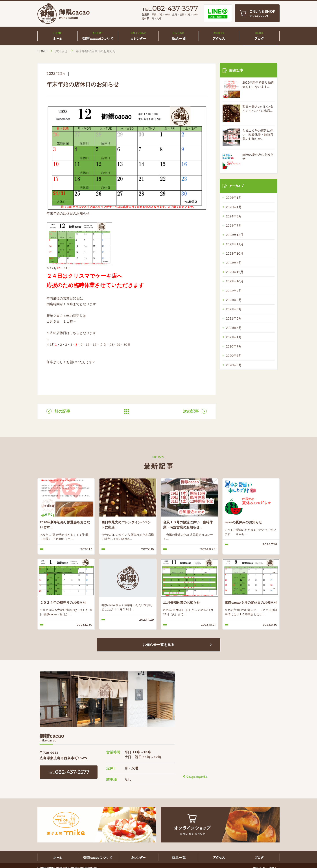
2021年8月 (234, 309)
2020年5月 (234, 365)
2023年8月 (234, 263)
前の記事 (62, 411)
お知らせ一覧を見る (158, 645)
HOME (42, 51)
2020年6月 (234, 356)
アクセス (219, 857)
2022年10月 (235, 281)
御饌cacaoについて (98, 857)
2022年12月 (235, 272)
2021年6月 (234, 318)
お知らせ (61, 51)
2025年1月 (234, 207)
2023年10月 (235, 253)
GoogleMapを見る (197, 777)
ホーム (58, 857)
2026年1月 (234, 198)
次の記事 (191, 411)
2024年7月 (234, 225)
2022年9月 (234, 291)
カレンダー (138, 857)
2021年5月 (234, 328)
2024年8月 (234, 216)
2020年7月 (234, 346)
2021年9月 (234, 300)
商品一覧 (179, 857)
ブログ (259, 857)
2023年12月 (235, 235)
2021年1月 (234, 337)
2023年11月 (235, 244)
